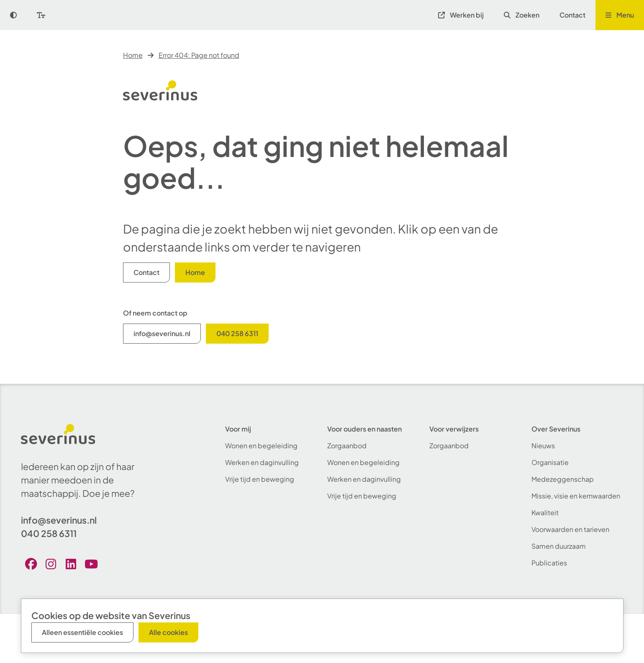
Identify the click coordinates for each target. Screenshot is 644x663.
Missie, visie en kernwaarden (576, 496)
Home (133, 55)
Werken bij (461, 15)
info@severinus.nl (162, 333)
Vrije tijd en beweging (260, 479)
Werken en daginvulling (262, 462)
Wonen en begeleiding (261, 446)
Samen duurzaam (559, 546)
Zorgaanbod (347, 446)
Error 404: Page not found (199, 55)
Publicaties (549, 563)
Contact (572, 15)
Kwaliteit (545, 513)
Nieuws (543, 446)
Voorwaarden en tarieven (570, 529)
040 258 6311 (237, 333)
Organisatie (550, 462)
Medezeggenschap (563, 479)
